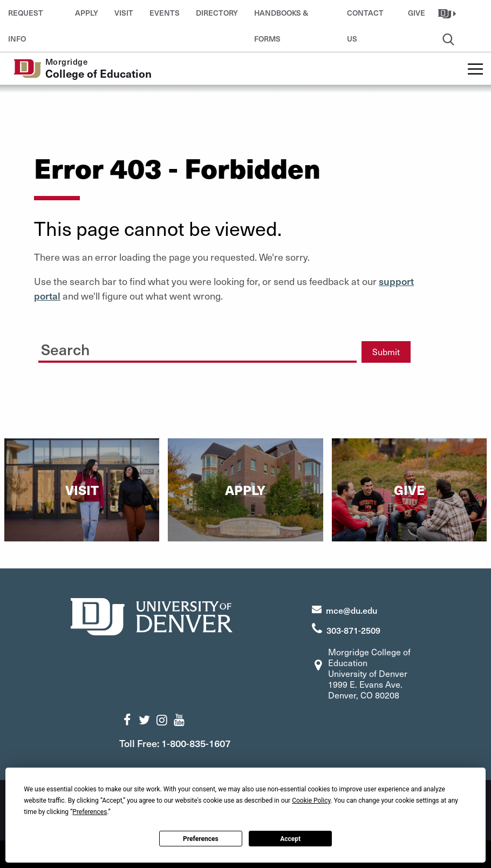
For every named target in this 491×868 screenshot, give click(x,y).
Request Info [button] (26, 17)
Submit (386, 352)
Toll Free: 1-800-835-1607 (175, 743)
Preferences (201, 839)
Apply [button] (87, 13)
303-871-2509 (353, 630)
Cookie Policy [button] (311, 801)
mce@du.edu (352, 610)
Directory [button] (217, 13)
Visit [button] (124, 13)
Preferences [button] (90, 812)
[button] (448, 13)
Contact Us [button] (365, 17)
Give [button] (417, 13)
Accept (290, 839)
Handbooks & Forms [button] (281, 17)
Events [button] (165, 13)
